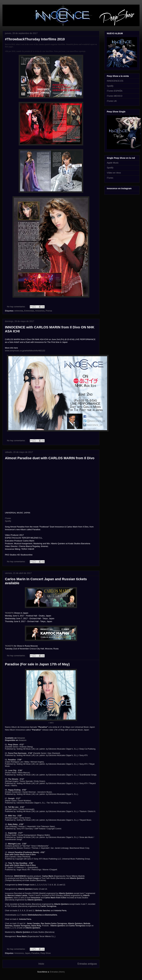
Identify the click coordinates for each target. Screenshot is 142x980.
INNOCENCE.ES (115, 81)
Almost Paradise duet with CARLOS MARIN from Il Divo (50, 458)
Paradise (35, 953)
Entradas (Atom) (57, 972)
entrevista (19, 311)
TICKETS (9, 613)
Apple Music (113, 163)
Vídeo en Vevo (114, 173)
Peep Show (46, 953)
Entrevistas (29, 311)
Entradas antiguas (87, 964)
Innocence (40, 311)
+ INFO (51, 723)
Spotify (8, 521)
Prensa (49, 311)
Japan (28, 953)
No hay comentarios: (16, 307)
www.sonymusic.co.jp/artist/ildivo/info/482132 (25, 351)
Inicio (41, 964)
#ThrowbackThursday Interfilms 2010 (35, 39)
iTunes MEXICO (115, 96)
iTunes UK (112, 101)
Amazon (21, 738)
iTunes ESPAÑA (115, 91)
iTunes (8, 518)
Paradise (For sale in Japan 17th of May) (37, 664)
